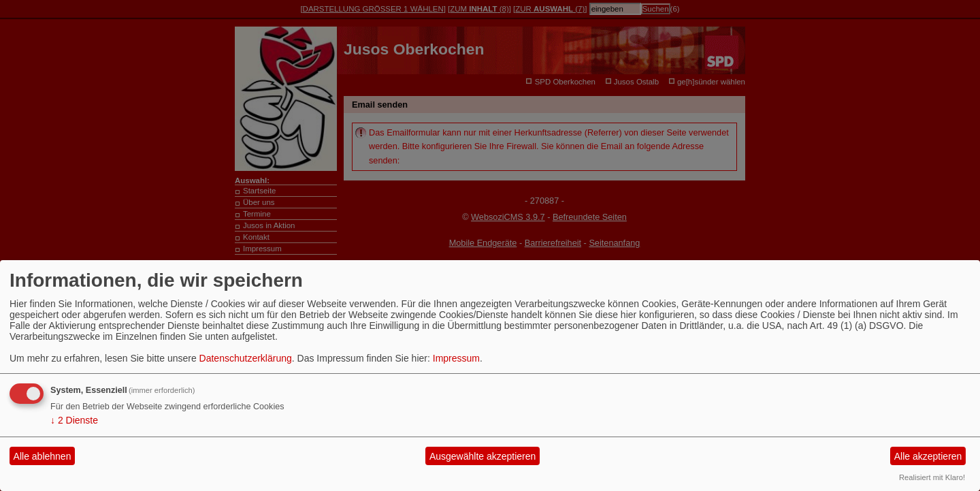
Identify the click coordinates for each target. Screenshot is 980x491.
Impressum (456, 358)
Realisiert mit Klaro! (932, 477)
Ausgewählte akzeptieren (483, 456)
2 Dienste (74, 420)
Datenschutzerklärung (246, 358)
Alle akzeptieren (928, 456)
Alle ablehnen (43, 456)
